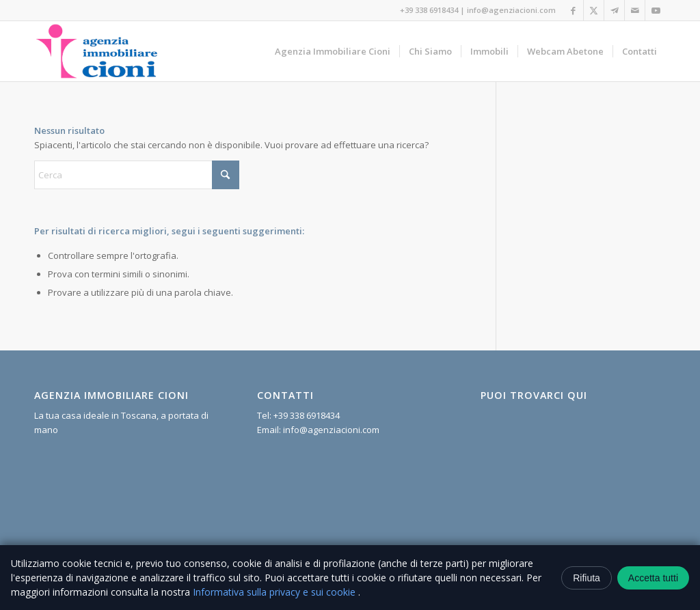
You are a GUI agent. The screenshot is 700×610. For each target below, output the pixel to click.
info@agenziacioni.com (511, 10)
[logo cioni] (96, 51)
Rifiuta (587, 578)
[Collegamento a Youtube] (656, 10)
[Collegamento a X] (594, 10)
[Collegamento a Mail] (635, 10)
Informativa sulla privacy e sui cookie (275, 592)
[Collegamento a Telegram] (614, 10)
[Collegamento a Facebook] (573, 10)
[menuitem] (333, 51)
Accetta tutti (653, 578)
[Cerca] (137, 175)
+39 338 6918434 (429, 10)
